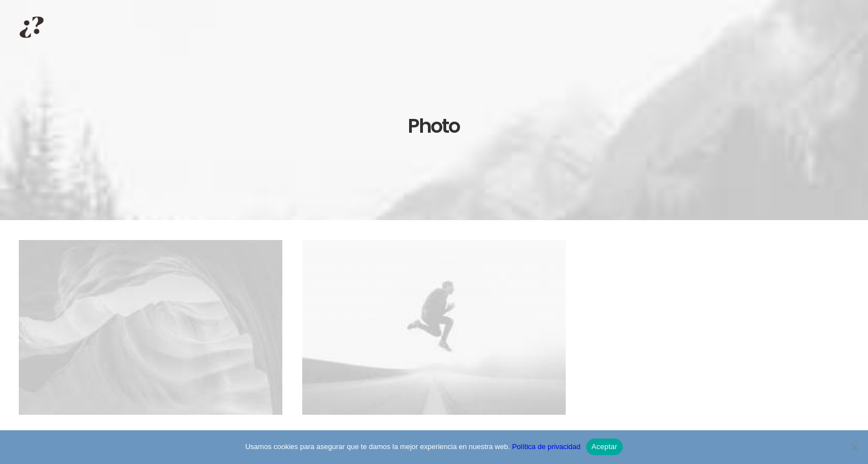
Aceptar (605, 447)
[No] (854, 447)
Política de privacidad (546, 447)
